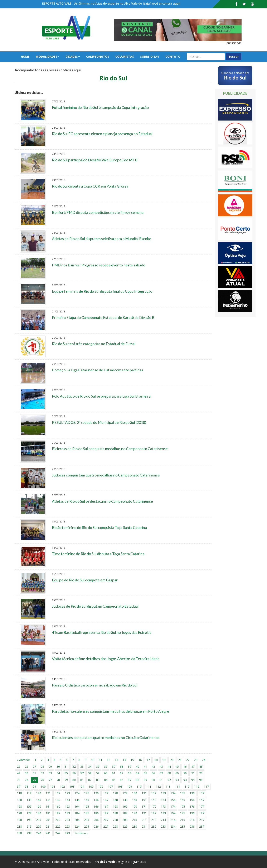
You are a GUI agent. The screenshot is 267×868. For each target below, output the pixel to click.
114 (178, 787)
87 (130, 780)
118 (19, 793)
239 (29, 833)
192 (154, 813)
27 (34, 767)
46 (185, 767)
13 (116, 760)
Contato (173, 57)
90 (153, 780)
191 (144, 813)
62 (122, 773)
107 (110, 787)
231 (144, 826)
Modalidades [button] (48, 57)
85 (114, 780)
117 (206, 787)
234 (173, 826)
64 (137, 773)
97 (19, 787)
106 (101, 787)
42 (153, 767)
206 (96, 820)
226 (96, 826)
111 (149, 787)
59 (98, 773)
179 (29, 813)
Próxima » (81, 833)
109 (130, 787)
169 (125, 806)
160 (39, 806)
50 (26, 773)
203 (67, 820)
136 (192, 793)
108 (120, 787)
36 (106, 767)
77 (50, 780)
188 (115, 813)
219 (29, 826)
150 (135, 800)
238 (19, 833)
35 (98, 767)
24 (204, 760)
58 (90, 773)
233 (163, 826)
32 (74, 767)
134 (173, 793)
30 (58, 767)
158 (19, 806)
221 (48, 826)
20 (172, 760)
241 (48, 833)
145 (87, 800)
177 (202, 806)
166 (96, 806)
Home (25, 57)
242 (58, 833)
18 (156, 760)
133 (163, 793)
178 (19, 813)
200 (39, 820)
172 (154, 806)
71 (193, 773)
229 (125, 826)
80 (74, 780)
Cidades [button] (73, 57)
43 (161, 767)
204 (77, 820)
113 (168, 787)
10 (93, 760)
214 (173, 820)
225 (87, 826)
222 (58, 826)
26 (26, 767)
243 (67, 833)
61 (114, 773)
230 (135, 826)
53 (50, 773)
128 (115, 793)
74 (26, 780)
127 (106, 793)
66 (153, 773)
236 (192, 826)
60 (106, 773)
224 (77, 826)
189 (125, 813)
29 (50, 767)
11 (101, 760)
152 (154, 800)
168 (115, 806)
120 (39, 793)
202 (58, 820)
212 (154, 820)
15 (132, 760)
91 (161, 780)
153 (163, 800)
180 (39, 813)
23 (196, 760)
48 (201, 767)
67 (161, 773)
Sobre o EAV (150, 57)
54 (58, 773)
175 (183, 806)
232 (154, 826)
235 (183, 826)
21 (180, 760)
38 (122, 767)
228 (115, 826)
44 (169, 767)
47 (193, 767)
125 (87, 793)
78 (58, 780)
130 (135, 793)
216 (192, 820)
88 (137, 780)
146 (96, 800)
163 (67, 806)
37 (114, 767)
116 (197, 787)
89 (145, 780)
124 (77, 793)
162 (58, 806)
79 (66, 780)
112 (158, 787)
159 (29, 806)
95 (193, 780)
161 (48, 806)
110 (139, 787)
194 (173, 813)
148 (115, 800)
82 (90, 780)
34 (90, 767)
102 (62, 787)
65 (145, 773)
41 (145, 767)
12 (108, 760)
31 (66, 767)
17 (148, 760)
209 (125, 820)
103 (72, 787)
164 (77, 806)
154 (173, 800)
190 (135, 813)
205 (87, 820)
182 (58, 813)
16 (140, 760)
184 (77, 813)
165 (87, 806)
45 (177, 767)
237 (202, 826)
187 (106, 813)
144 (77, 800)
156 (192, 800)
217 (202, 820)
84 (106, 780)
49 (19, 773)
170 (135, 806)
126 (96, 793)
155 (183, 800)
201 (48, 820)
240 (39, 833)
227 (106, 826)
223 (67, 826)
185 (87, 813)
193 (163, 813)
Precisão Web (105, 862)
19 (164, 760)
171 (144, 806)
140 (39, 800)
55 (66, 773)
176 (192, 806)
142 (58, 800)
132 (154, 793)
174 (173, 806)
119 (29, 793)
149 (125, 800)
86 (122, 780)
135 (183, 793)
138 (19, 800)
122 (58, 793)
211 (144, 820)
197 (202, 813)
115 (187, 787)
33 (82, 767)
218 (19, 826)
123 (67, 793)
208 (115, 820)
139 (29, 800)
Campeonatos (98, 57)
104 (82, 787)
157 (202, 800)
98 (26, 787)
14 (124, 760)
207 (106, 820)
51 (34, 773)
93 (177, 780)
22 (188, 760)
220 (39, 826)
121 (48, 793)
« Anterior (23, 760)
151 (144, 800)
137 (202, 793)
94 (185, 780)
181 (48, 813)
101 (53, 787)
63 (130, 773)
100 (43, 787)
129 (125, 793)
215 (183, 820)
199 (29, 820)
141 (48, 800)
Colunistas (125, 57)
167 (106, 806)
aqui (77, 70)
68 (169, 773)
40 (137, 767)
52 (42, 773)
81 (82, 780)
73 (19, 780)
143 (67, 800)
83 (98, 780)
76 (42, 780)
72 (201, 773)
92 (169, 780)
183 (67, 813)
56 (74, 773)
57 (82, 773)
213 (163, 820)
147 (106, 800)
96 (201, 780)
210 (135, 820)
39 (130, 767)
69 (177, 773)
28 (42, 767)
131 (144, 793)
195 (183, 813)
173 (163, 806)
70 (185, 773)
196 (192, 813)
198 (19, 820)
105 (91, 787)
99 (34, 787)
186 (96, 813)
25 (19, 767)
